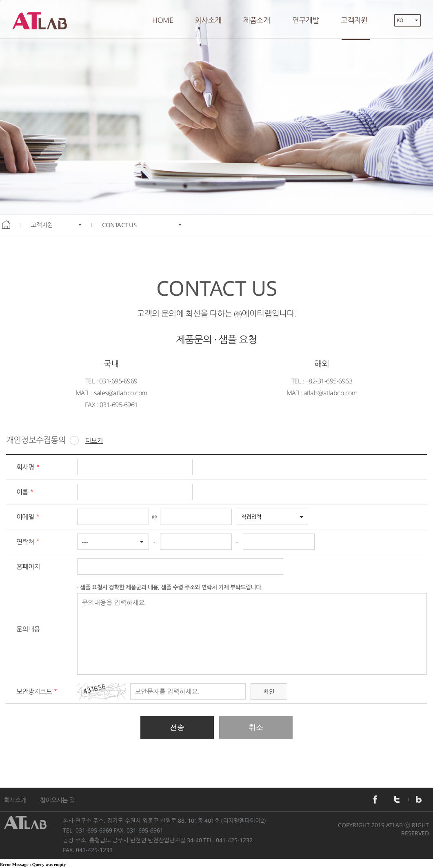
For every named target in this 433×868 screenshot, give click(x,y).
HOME (163, 20)
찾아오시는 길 (57, 800)
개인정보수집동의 (42, 440)
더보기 (94, 441)
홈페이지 (28, 567)
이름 (22, 492)
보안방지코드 (34, 692)
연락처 (25, 542)
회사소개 (15, 800)
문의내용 (28, 629)
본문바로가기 (0, 0)
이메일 (25, 517)
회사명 (25, 467)
